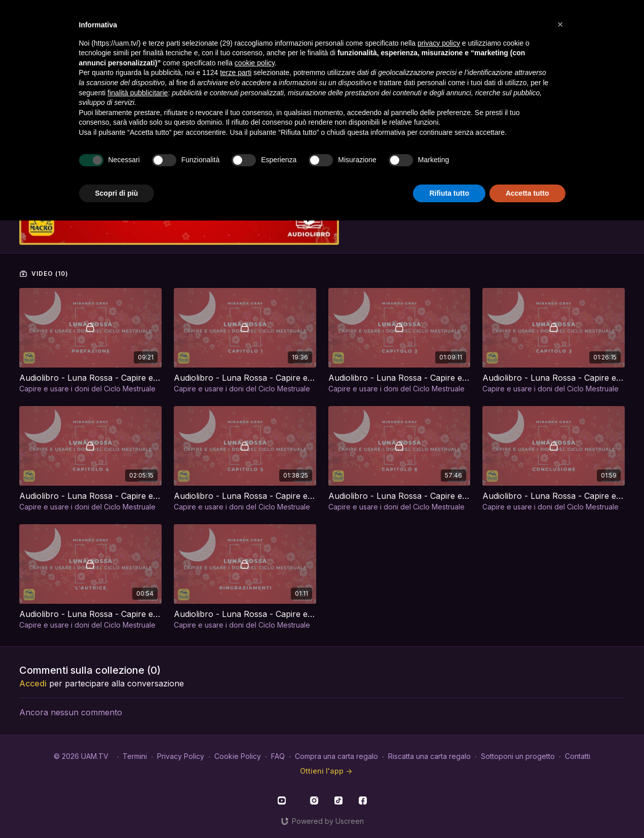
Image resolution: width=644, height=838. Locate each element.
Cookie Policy (238, 756)
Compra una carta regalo (336, 756)
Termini (135, 756)
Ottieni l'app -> (326, 771)
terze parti (236, 72)
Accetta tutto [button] (527, 193)
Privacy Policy (181, 756)
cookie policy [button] (255, 63)
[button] (560, 24)
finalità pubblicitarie (138, 93)
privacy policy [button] (439, 43)
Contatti (578, 756)
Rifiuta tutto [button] (449, 193)
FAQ (278, 756)
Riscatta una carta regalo (429, 756)
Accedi (33, 683)
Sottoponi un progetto (518, 756)
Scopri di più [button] (117, 193)
